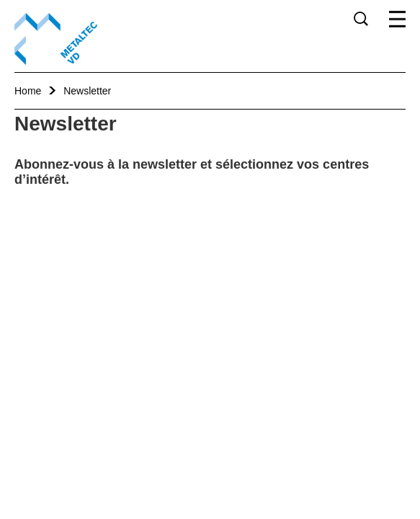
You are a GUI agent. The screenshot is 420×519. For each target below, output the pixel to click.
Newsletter (87, 91)
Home (28, 91)
